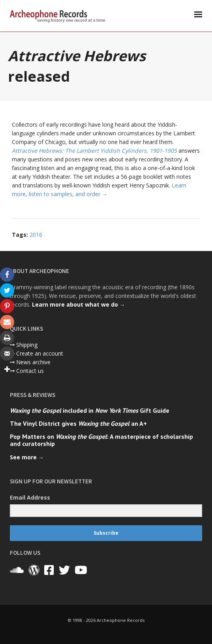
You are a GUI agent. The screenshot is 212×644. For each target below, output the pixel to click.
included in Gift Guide (90, 410)
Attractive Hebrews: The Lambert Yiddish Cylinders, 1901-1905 (94, 151)
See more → (27, 457)
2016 (36, 235)
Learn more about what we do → (79, 304)
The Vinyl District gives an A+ (78, 423)
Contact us (30, 371)
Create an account (40, 353)
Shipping (27, 345)
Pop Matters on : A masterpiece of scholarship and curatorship (101, 440)
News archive (33, 362)
